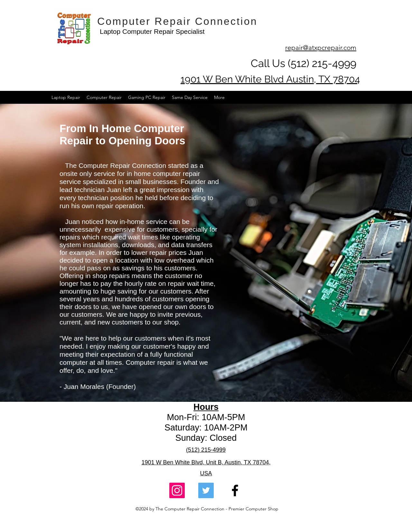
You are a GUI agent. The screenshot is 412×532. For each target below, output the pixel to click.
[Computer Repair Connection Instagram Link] (177, 490)
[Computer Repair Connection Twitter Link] (206, 490)
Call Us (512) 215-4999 (304, 63)
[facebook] (235, 490)
